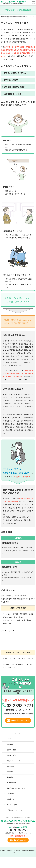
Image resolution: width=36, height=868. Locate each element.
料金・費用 (10, 766)
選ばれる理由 (11, 750)
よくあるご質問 (12, 805)
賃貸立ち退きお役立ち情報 (16, 788)
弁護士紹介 (10, 772)
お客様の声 (10, 794)
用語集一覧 (10, 799)
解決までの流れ (12, 755)
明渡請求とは (11, 783)
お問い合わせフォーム (14, 810)
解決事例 (10, 744)
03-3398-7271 (20, 706)
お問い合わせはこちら (18, 720)
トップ (9, 739)
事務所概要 (10, 777)
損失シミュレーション (14, 761)
